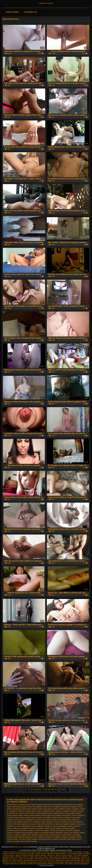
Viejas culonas (60, 860)
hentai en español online (46, 811)
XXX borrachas (72, 854)
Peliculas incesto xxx (22, 857)
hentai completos (73, 809)
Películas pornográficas (82, 864)
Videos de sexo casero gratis (26, 852)
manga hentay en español (70, 835)
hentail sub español (42, 830)
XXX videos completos (81, 855)
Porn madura (81, 862)
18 (63, 789)
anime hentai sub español (53, 805)
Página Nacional (12, 12)
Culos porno (14, 859)
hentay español (27, 833)
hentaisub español (73, 830)
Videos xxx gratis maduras (64, 855)
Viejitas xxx (81, 854)
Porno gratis (69, 864)
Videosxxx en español (9, 862)
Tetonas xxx (51, 855)
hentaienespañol (13, 830)
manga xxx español (69, 837)
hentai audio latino (45, 809)
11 (56, 789)
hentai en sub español (27, 813)
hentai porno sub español (42, 820)
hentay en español (14, 833)
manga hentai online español (49, 835)
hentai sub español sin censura (24, 824)
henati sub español (35, 807)
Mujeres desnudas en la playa (37, 862)
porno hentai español (29, 841)
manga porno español (52, 837)
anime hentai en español (16, 805)
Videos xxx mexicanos (75, 852)
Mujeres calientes (23, 860)
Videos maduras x (74, 857)
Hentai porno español (46, 3)
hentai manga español (22, 817)
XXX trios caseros (49, 860)
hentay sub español (41, 833)
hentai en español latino (27, 811)
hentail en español (27, 830)
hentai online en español (61, 817)
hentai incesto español (32, 815)
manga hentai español (29, 835)
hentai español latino (56, 813)
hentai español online (15, 815)
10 (52, 789)
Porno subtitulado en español (24, 864)
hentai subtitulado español (63, 826)
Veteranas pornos (41, 854)
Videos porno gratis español (39, 857)
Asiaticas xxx (51, 864)
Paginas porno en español (59, 852)
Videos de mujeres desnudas (25, 855)
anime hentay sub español (73, 805)
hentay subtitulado (56, 833)
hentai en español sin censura (67, 811)
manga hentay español (15, 837)
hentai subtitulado (23, 826)
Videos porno (70, 860)
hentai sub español (60, 822)
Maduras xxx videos (36, 860)
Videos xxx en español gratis (71, 859)
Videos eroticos (40, 859)
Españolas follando (9, 857)
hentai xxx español (36, 828)
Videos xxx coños (14, 854)
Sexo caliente (13, 860)
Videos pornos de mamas (55, 862)
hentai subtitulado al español (41, 826)
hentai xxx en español (20, 828)
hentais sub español (58, 830)
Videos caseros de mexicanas (58, 857)
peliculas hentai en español (48, 839)
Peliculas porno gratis (27, 854)
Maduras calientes (40, 855)
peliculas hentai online (68, 839)
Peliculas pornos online (82, 860)
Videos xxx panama (43, 852)
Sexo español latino (40, 864)
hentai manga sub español (41, 817)
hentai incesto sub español (51, 815)
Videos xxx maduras (10, 852)
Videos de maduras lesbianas (57, 854)
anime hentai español (34, 805)
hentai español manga (73, 813)
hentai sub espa (47, 822)
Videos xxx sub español (26, 859)
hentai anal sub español (51, 807)
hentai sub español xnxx (45, 824)
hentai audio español (30, 809)
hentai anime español (69, 807)
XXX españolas (22, 862)
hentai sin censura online (62, 820)
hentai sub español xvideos (65, 824)
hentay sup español (71, 833)
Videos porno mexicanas (53, 859)
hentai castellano (59, 809)
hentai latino (67, 815)
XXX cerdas (60, 864)
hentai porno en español (23, 820)
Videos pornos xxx (70, 862)
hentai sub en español (32, 822)
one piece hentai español (28, 839)
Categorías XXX (30, 12)
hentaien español (69, 828)
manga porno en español (34, 837)
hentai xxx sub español (53, 828)
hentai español (42, 813)
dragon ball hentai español (17, 807)
